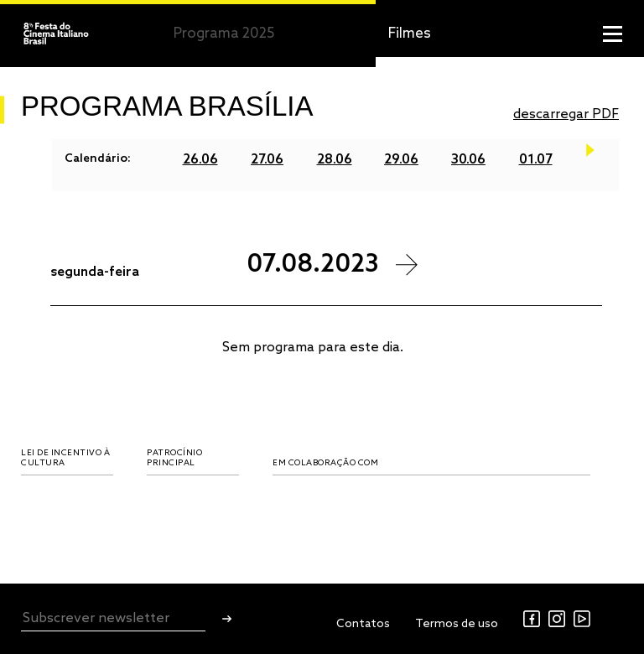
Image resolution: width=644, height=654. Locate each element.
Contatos (363, 624)
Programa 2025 (224, 34)
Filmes (410, 34)
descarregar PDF (566, 114)
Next (590, 160)
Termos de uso (457, 624)
